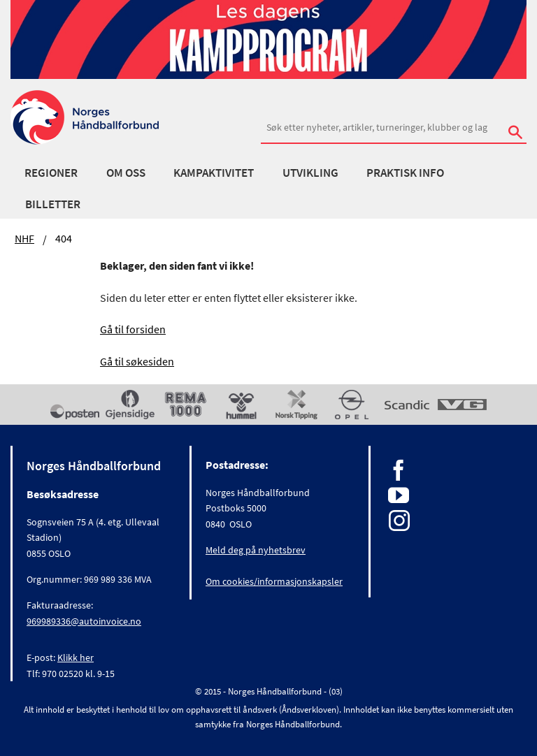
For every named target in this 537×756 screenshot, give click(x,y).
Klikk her (76, 657)
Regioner (51, 173)
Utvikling (310, 173)
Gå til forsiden (133, 329)
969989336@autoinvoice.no (84, 621)
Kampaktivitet (214, 173)
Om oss (126, 173)
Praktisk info (405, 173)
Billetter (53, 204)
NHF (24, 238)
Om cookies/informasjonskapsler (274, 581)
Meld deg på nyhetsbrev (256, 550)
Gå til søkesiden (137, 361)
